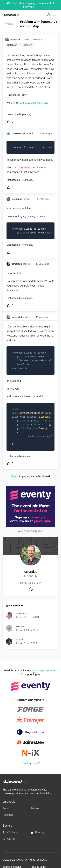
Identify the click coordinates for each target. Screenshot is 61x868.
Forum (8, 24)
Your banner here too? (30, 531)
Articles (35, 808)
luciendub (31, 574)
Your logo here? (30, 763)
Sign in (15, 476)
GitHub (9, 839)
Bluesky (37, 832)
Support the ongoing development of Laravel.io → (30, 5)
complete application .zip (34, 103)
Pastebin (8, 815)
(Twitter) (10, 832)
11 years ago (45, 133)
